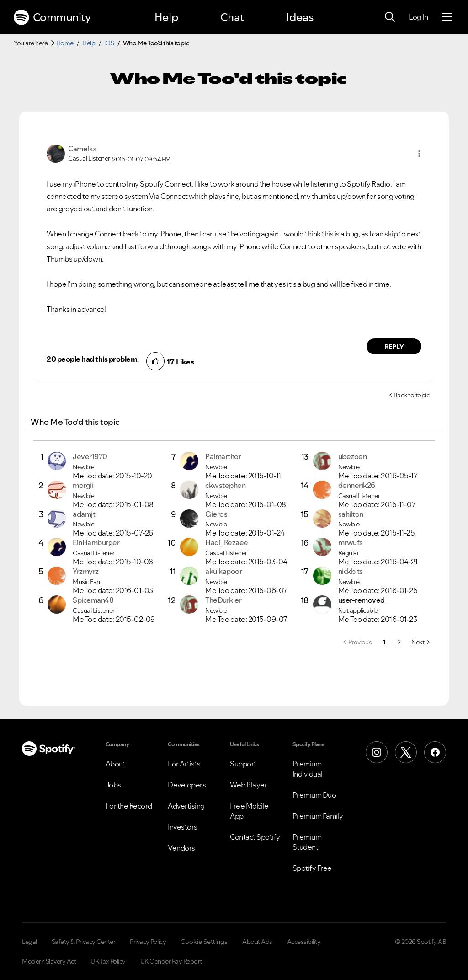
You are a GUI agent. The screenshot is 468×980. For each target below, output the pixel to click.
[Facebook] (435, 752)
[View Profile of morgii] (83, 485)
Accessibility (304, 942)
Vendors (181, 848)
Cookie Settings (204, 942)
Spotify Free (312, 868)
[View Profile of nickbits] (351, 571)
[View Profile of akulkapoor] (223, 571)
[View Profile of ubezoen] (353, 456)
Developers (187, 785)
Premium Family (318, 816)
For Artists (184, 764)
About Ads (257, 942)
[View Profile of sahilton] (351, 514)
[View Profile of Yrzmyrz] (86, 571)
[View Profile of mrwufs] (351, 542)
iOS (109, 43)
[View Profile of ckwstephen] (225, 485)
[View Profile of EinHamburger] (96, 542)
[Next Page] (420, 642)
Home (65, 43)
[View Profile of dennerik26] (357, 485)
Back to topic (412, 395)
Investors (183, 827)
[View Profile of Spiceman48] (93, 600)
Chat (232, 17)
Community (52, 17)
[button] (419, 154)
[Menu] (447, 17)
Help (166, 17)
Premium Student (307, 842)
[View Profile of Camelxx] (82, 149)
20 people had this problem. (93, 359)
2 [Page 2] (399, 642)
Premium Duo (314, 795)
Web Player (248, 785)
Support (243, 764)
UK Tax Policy (108, 961)
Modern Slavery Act (49, 961)
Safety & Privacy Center (84, 942)
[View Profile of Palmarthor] (223, 456)
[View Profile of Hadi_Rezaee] (227, 542)
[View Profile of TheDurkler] (223, 600)
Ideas (300, 17)
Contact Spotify (255, 837)
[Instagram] (377, 752)
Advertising (186, 806)
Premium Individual (308, 769)
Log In (418, 17)
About (116, 764)
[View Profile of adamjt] (84, 514)
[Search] (390, 17)
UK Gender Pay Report (171, 961)
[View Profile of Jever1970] (90, 456)
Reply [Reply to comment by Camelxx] (394, 347)
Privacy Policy (148, 942)
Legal (29, 942)
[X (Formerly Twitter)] (406, 752)
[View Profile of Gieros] (216, 514)
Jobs (113, 785)
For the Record (129, 806)
